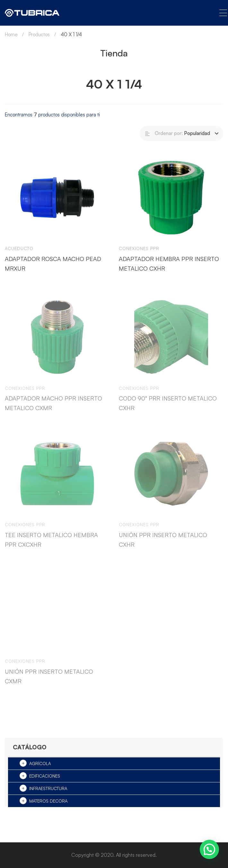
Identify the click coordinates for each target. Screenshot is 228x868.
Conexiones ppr (139, 249)
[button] (209, 849)
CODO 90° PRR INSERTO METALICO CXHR (168, 409)
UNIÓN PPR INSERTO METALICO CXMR (49, 682)
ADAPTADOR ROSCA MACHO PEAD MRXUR (53, 264)
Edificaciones (45, 776)
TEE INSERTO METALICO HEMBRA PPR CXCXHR (51, 545)
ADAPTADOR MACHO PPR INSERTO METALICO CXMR (53, 409)
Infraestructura (48, 788)
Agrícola (40, 763)
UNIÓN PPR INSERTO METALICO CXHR (163, 545)
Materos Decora (48, 801)
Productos (39, 34)
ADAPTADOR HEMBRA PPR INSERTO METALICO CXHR (169, 264)
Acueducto (19, 249)
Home (11, 34)
